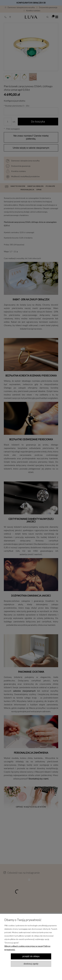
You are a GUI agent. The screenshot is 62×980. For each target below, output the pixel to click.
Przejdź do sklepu (31, 956)
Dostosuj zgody (31, 964)
